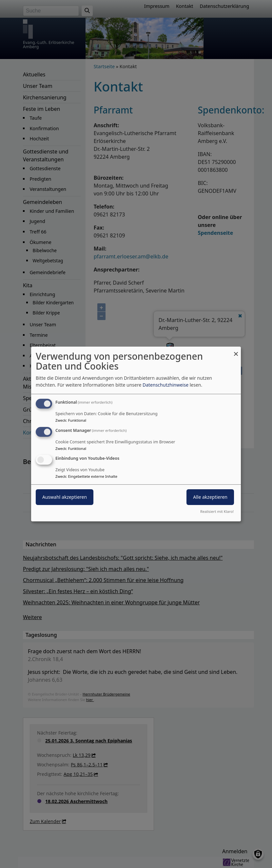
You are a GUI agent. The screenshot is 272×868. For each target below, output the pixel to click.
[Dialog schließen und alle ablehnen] (236, 351)
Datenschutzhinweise (165, 385)
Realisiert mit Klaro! (217, 511)
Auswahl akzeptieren (65, 497)
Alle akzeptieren (210, 497)
